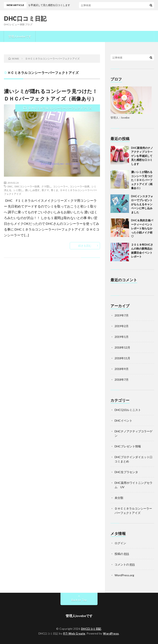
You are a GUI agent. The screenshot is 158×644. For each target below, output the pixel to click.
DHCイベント (123, 421)
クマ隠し (46, 186)
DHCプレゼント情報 (128, 446)
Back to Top (79, 600)
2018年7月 (122, 380)
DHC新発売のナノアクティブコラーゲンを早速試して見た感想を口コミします (142, 156)
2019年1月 (122, 337)
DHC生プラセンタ (126, 472)
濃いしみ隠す (32, 190)
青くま (55, 190)
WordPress (111, 633)
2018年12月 (122, 347)
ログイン (120, 543)
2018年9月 (122, 369)
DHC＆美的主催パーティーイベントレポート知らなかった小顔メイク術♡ (142, 228)
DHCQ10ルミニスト (128, 410)
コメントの (125, 564)
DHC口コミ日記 (25, 18)
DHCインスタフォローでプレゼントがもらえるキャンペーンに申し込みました (142, 204)
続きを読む (85, 246)
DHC (10, 186)
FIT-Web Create (74, 633)
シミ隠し (18, 190)
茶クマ (45, 190)
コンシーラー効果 (80, 186)
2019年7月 (122, 315)
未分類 (119, 498)
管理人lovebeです (20, 36)
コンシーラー (60, 186)
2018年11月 (122, 358)
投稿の (122, 554)
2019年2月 (122, 326)
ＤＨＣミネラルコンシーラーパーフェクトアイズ (60, 108)
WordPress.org (124, 575)
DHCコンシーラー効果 (27, 186)
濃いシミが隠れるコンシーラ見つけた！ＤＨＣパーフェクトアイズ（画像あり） (142, 180)
